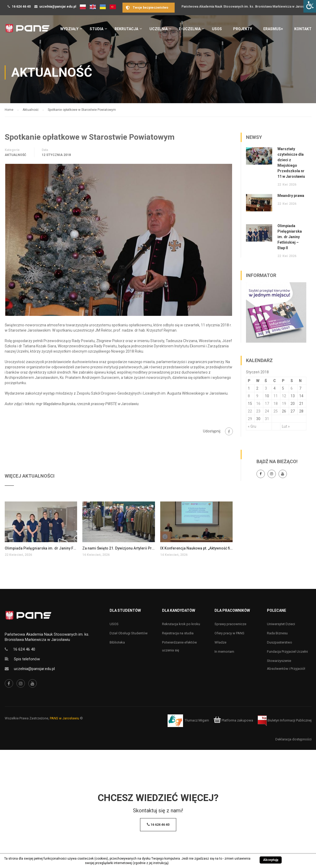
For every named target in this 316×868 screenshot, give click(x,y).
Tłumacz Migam (197, 720)
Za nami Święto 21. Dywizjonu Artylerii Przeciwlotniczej (119, 548)
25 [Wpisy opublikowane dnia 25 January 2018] (276, 411)
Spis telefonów (27, 659)
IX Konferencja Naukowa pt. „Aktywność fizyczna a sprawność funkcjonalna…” (197, 548)
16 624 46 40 (21, 7)
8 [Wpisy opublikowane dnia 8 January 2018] (249, 396)
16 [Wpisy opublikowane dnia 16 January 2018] (258, 404)
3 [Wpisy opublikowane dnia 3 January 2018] (266, 388)
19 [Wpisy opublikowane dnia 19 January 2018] (284, 404)
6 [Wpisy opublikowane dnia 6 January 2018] (292, 388)
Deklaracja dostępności (293, 739)
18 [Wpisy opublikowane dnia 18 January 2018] (276, 404)
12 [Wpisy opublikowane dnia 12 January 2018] (284, 396)
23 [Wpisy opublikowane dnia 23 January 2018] (258, 411)
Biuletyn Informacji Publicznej (285, 720)
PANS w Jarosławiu (65, 718)
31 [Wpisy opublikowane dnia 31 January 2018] (267, 419)
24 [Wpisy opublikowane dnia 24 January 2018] (267, 411)
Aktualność (15, 155)
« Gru (252, 426)
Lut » (286, 426)
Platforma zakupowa (233, 720)
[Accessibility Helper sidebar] (310, 6)
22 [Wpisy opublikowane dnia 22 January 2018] (250, 411)
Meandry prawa (291, 196)
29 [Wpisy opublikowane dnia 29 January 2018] (250, 419)
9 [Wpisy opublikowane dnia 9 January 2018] (257, 396)
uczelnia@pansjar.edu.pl (58, 7)
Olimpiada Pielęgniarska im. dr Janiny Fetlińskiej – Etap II (41, 548)
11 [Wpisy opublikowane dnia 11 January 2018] (276, 396)
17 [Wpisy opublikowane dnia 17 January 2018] (267, 404)
